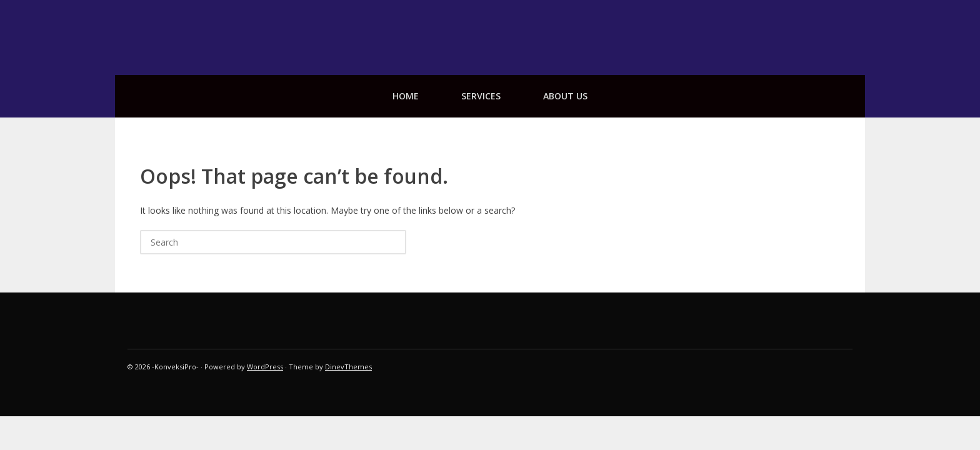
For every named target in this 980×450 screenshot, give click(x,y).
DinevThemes (348, 367)
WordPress (265, 367)
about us (565, 96)
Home (406, 96)
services (481, 96)
